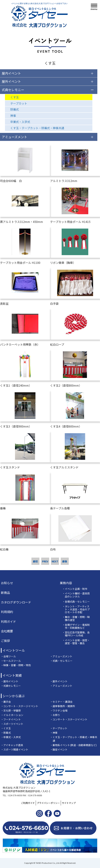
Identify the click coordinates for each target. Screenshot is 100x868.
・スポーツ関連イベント (15, 749)
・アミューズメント (61, 656)
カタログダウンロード (16, 602)
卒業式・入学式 (20, 122)
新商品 (5, 593)
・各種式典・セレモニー (76, 602)
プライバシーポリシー (48, 803)
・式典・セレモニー (61, 661)
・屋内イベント (10, 681)
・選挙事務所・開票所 (63, 706)
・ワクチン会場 (59, 710)
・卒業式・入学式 (11, 737)
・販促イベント (59, 749)
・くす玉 (6, 728)
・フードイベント (11, 719)
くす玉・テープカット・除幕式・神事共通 (37, 128)
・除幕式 (6, 733)
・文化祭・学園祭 (11, 710)
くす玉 (15, 97)
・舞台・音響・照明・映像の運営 (76, 619)
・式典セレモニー (11, 686)
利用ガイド (8, 622)
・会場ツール (8, 656)
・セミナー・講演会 (61, 702)
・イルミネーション (12, 715)
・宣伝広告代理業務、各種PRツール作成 (76, 634)
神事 (13, 116)
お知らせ (7, 583)
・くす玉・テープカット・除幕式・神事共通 (74, 739)
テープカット (19, 103)
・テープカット (59, 728)
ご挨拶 (5, 641)
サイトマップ (69, 803)
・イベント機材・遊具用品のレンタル (76, 595)
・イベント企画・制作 (75, 589)
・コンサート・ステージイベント (20, 706)
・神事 (54, 733)
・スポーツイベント (12, 724)
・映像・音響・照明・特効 (16, 665)
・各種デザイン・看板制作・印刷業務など (76, 626)
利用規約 (7, 612)
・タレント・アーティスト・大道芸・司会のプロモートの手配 (76, 609)
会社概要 (7, 631)
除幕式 (15, 109)
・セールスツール (11, 661)
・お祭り (55, 715)
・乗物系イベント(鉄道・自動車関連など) (73, 745)
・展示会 (6, 702)
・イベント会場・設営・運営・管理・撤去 (76, 642)
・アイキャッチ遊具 (12, 745)
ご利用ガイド (28, 803)
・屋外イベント (59, 681)
